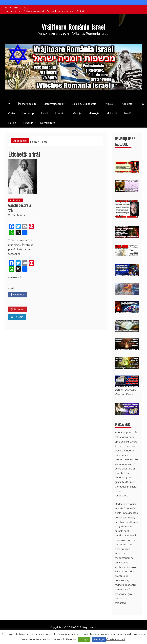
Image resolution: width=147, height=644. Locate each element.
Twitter (17, 302)
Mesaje (77, 113)
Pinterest (18, 309)
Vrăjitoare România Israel (73, 26)
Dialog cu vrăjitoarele (84, 104)
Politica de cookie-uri (34, 11)
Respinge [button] (99, 639)
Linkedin (17, 317)
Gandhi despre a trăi (20, 207)
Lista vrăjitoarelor (54, 104)
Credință (127, 104)
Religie (12, 123)
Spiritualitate (48, 123)
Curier (12, 113)
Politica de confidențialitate (60, 11)
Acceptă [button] (84, 639)
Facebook (18, 294)
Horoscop (28, 113)
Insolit (44, 113)
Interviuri (60, 113)
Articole (108, 104)
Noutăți (129, 113)
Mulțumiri (112, 113)
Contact (80, 11)
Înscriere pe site (13, 11)
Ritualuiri (28, 123)
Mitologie (94, 113)
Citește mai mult (15, 277)
